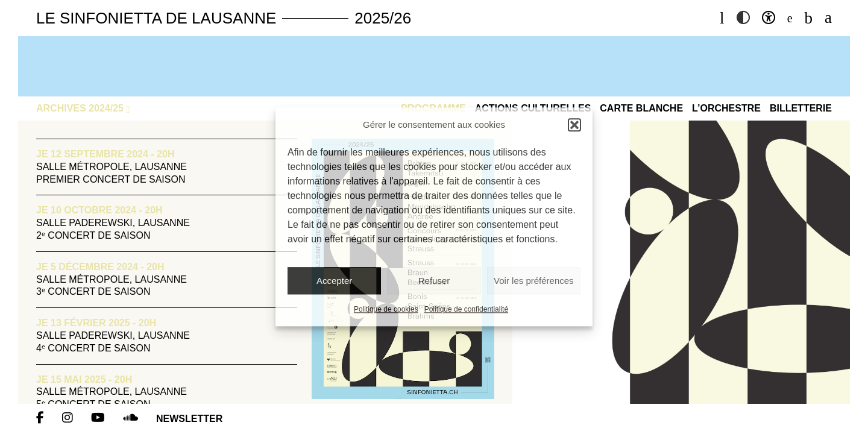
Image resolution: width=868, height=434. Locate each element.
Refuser (434, 281)
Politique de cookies (386, 310)
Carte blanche (641, 108)
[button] (574, 125)
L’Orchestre (726, 108)
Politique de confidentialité (466, 310)
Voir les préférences (534, 281)
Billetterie (801, 108)
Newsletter (189, 419)
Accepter (334, 281)
